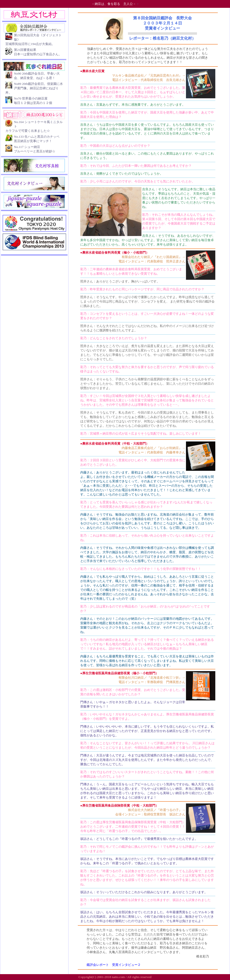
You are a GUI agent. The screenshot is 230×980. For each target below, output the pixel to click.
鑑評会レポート (98, 965)
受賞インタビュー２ (126, 965)
